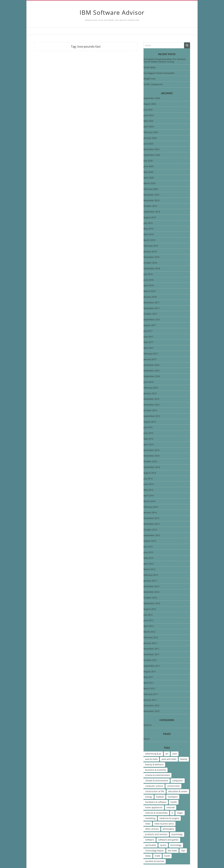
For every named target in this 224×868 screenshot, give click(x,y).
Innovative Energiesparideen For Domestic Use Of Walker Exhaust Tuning (165, 60)
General (148, 725)
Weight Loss (150, 79)
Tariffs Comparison (153, 84)
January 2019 (150, 252)
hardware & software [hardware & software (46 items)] (156, 802)
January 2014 (150, 513)
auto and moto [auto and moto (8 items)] (169, 759)
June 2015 (148, 433)
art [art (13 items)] (167, 754)
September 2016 (152, 376)
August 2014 (150, 473)
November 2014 (151, 456)
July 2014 (148, 479)
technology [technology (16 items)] (176, 845)
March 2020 (149, 183)
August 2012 (150, 609)
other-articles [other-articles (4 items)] (152, 829)
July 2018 (148, 274)
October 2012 (150, 598)
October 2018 (150, 263)
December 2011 (151, 649)
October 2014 (150, 462)
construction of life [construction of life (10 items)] (155, 791)
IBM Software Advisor (112, 12)
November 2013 (151, 524)
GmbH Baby (149, 67)
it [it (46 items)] (172, 813)
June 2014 (148, 484)
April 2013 (149, 564)
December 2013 (151, 518)
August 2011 (150, 672)
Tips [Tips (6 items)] (183, 851)
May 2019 (148, 229)
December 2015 (151, 399)
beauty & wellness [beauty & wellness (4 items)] (154, 764)
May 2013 (148, 558)
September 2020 (152, 155)
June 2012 (148, 620)
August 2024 (150, 104)
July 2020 (148, 161)
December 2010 (151, 706)
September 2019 (152, 212)
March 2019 (149, 240)
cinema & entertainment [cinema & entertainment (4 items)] (157, 775)
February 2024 (151, 132)
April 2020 (149, 178)
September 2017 (152, 320)
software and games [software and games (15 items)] (168, 840)
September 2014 (152, 467)
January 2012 (150, 643)
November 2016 (151, 371)
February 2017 (151, 354)
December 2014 (151, 450)
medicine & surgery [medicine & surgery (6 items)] (169, 818)
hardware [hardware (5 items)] (173, 797)
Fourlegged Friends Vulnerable (159, 73)
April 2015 (149, 445)
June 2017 (148, 337)
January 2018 (150, 297)
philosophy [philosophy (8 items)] (168, 829)
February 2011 (151, 694)
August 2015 (150, 422)
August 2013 (150, 541)
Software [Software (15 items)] (150, 840)
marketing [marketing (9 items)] (150, 818)
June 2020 (148, 166)
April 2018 (149, 286)
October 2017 (150, 314)
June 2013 (148, 552)
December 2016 (151, 365)
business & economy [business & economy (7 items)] (156, 770)
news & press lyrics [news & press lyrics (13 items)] (164, 824)
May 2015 (148, 439)
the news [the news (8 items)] (172, 851)
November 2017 (151, 308)
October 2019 (150, 206)
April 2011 (149, 683)
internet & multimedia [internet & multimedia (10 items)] (156, 813)
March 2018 (149, 291)
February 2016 (151, 388)
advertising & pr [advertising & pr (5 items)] (153, 754)
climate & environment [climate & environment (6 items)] (157, 781)
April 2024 (149, 127)
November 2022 (151, 149)
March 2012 (149, 632)
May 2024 (148, 121)
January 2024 (150, 138)
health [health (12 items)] (174, 802)
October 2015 (150, 410)
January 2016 (150, 394)
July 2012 (148, 615)
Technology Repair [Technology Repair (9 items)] (154, 851)
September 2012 (152, 603)
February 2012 (151, 638)
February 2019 (151, 246)
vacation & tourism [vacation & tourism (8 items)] (155, 861)
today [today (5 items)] (148, 856)
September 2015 (152, 416)
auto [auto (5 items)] (175, 754)
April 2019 (149, 234)
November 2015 (151, 405)
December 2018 (151, 257)
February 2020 (151, 189)
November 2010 (151, 711)
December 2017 (151, 303)
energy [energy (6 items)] (149, 797)
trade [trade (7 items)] (157, 856)
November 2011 (151, 655)
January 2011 (150, 700)
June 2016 (148, 382)
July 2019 (148, 223)
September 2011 (152, 666)
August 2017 (150, 325)
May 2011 (148, 677)
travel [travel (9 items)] (167, 856)
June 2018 (148, 280)
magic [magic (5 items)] (180, 813)
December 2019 (151, 195)
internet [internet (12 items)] (171, 807)
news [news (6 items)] (148, 824)
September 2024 (152, 98)
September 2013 (152, 535)
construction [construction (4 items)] (173, 786)
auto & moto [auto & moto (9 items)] (151, 759)
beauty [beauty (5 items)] (184, 759)
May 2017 (148, 342)
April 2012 (149, 626)
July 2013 (148, 547)
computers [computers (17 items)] (178, 781)
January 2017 (150, 359)
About (147, 739)
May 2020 (148, 172)
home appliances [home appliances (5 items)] (154, 807)
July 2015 (148, 427)
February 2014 (151, 507)
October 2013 (150, 530)
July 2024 (148, 110)
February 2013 (151, 575)
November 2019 (151, 201)
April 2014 (149, 496)
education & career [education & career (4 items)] (178, 791)
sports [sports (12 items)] (163, 845)
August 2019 (150, 218)
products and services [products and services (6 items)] (156, 834)
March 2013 (149, 569)
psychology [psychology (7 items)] (177, 834)
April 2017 (149, 348)
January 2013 (150, 581)
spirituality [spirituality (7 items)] (151, 845)
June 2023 (148, 144)
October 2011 (150, 660)
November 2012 (151, 592)
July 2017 (148, 331)
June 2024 (148, 115)
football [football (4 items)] (160, 797)
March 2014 (149, 501)
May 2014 (148, 490)
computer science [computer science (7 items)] (154, 786)
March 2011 (149, 689)
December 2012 (151, 587)
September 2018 (152, 269)
